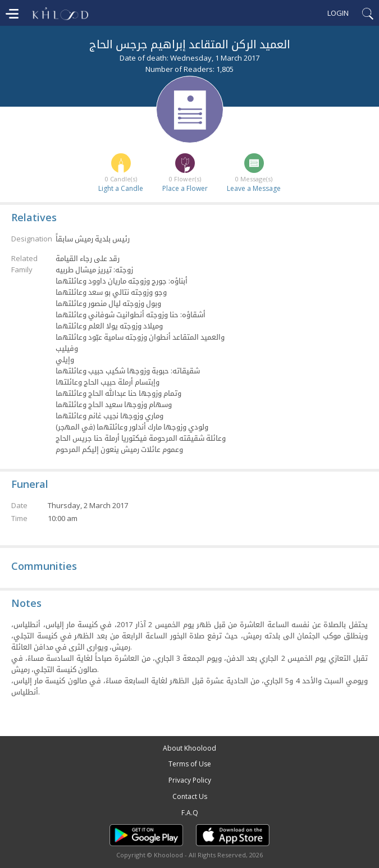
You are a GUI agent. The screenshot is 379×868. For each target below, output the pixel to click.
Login (338, 13)
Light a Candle (121, 188)
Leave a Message (254, 188)
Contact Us (190, 796)
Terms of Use (190, 764)
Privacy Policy (190, 780)
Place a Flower (185, 188)
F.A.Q (190, 813)
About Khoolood (189, 748)
